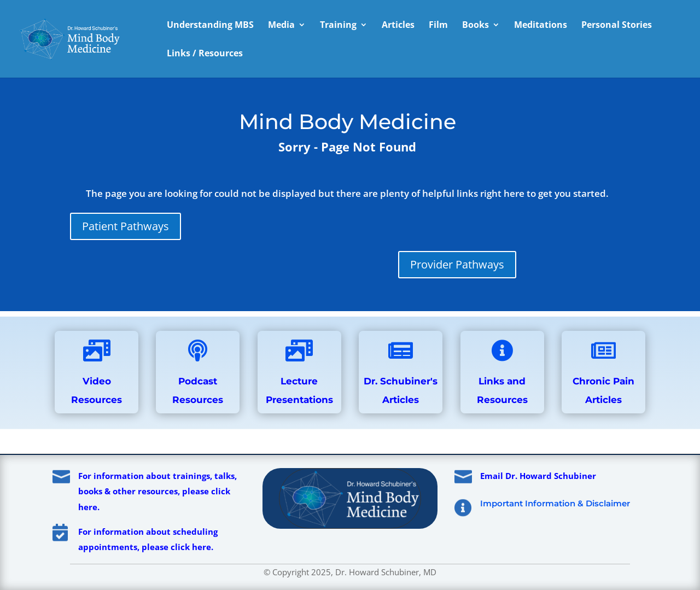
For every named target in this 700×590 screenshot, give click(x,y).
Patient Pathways (126, 226)
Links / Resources (205, 54)
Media (281, 26)
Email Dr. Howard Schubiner (538, 476)
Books (476, 26)
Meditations (541, 26)
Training (338, 26)
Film (438, 26)
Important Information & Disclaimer (555, 503)
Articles (398, 26)
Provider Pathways (457, 264)
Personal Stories (617, 26)
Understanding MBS (210, 26)
